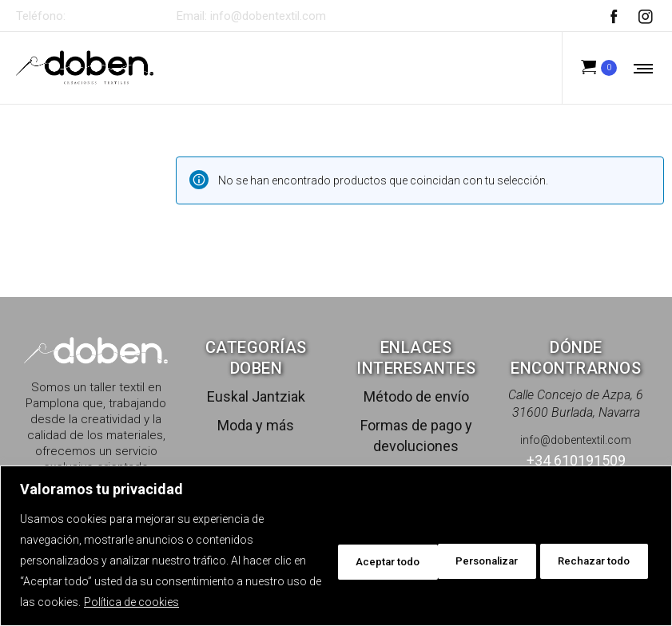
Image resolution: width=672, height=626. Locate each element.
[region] (336, 546)
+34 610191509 (113, 16)
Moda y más (256, 425)
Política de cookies (219, 602)
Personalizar (344, 561)
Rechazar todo (469, 561)
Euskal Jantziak (256, 396)
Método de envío (416, 396)
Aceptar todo (595, 561)
